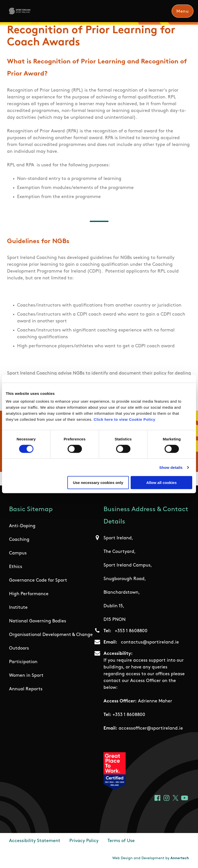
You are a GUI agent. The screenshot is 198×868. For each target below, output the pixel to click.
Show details (171, 467)
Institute (18, 608)
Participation (23, 662)
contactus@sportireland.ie (150, 642)
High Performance (29, 594)
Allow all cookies (161, 483)
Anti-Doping (22, 526)
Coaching (19, 540)
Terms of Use (121, 841)
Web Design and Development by (151, 858)
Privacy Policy (84, 841)
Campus (18, 553)
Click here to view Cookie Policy (125, 419)
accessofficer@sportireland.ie (151, 728)
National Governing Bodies (38, 621)
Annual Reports (26, 689)
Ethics (16, 567)
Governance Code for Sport (38, 580)
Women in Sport (26, 676)
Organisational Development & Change (51, 635)
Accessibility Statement (35, 841)
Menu (183, 11)
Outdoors (19, 648)
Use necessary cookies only (98, 483)
